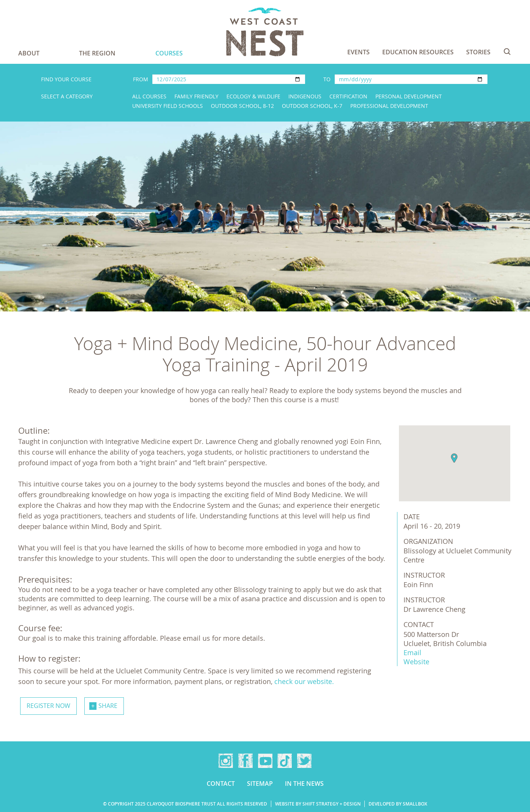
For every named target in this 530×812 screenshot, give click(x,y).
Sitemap (260, 784)
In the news (304, 784)
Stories (478, 52)
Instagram (226, 761)
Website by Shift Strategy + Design (318, 804)
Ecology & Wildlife (253, 96)
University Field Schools (168, 106)
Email (412, 652)
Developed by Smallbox (398, 804)
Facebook (245, 761)
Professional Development (389, 106)
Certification (348, 96)
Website (416, 662)
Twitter (304, 761)
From (141, 79)
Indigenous (305, 96)
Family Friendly (196, 96)
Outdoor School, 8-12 (242, 106)
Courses (169, 53)
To (327, 79)
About (29, 53)
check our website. (304, 681)
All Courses (149, 96)
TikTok (285, 761)
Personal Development (409, 96)
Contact (221, 784)
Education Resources (418, 52)
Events (358, 52)
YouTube (265, 761)
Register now (48, 706)
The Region (97, 53)
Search (507, 52)
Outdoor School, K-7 (312, 106)
